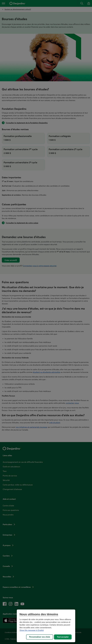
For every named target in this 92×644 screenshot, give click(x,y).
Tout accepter (63, 637)
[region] (46, 626)
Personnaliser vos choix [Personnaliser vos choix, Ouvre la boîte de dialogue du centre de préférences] (40, 637)
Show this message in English (32, 630)
